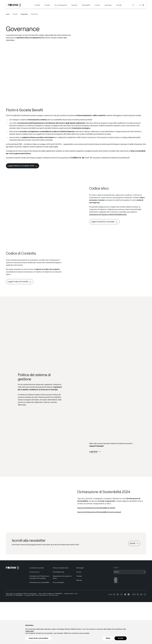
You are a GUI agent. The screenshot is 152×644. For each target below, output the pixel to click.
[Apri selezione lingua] (142, 5)
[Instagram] (114, 594)
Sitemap (79, 580)
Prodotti (37, 5)
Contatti (119, 5)
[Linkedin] (129, 594)
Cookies (79, 576)
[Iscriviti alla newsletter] (134, 543)
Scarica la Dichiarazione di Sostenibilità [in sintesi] (96, 508)
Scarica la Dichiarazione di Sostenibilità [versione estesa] (99, 512)
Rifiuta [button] (108, 638)
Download (108, 5)
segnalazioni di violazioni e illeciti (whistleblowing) (108, 215)
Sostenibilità (86, 5)
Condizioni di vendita (37, 568)
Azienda (74, 5)
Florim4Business (58, 572)
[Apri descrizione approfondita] (95, 452)
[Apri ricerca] (133, 5)
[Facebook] (125, 594)
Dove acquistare (58, 582)
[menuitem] (37, 5)
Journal (97, 5)
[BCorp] (116, 583)
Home (8, 14)
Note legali (80, 568)
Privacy (79, 572)
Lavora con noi (34, 572)
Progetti (47, 5)
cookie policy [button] (30, 631)
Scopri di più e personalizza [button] (38, 638)
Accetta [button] (121, 638)
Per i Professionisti (61, 5)
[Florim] (15, 5)
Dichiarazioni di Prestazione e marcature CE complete (39, 577)
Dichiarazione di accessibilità (39, 582)
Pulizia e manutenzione (61, 568)
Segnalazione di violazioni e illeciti (62, 577)
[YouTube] (121, 594)
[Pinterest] (118, 594)
